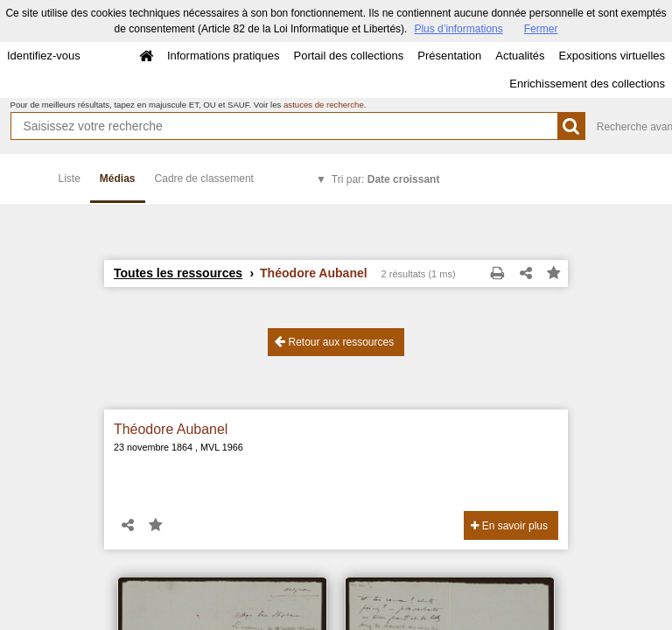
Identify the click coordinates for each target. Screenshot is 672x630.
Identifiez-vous (44, 56)
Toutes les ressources (178, 273)
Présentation (449, 56)
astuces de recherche (324, 105)
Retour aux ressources (334, 342)
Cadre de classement (204, 178)
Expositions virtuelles (612, 56)
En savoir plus (509, 526)
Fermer (541, 29)
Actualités (520, 56)
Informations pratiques (224, 56)
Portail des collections (349, 56)
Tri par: (386, 179)
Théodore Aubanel (171, 429)
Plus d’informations (458, 29)
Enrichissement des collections (587, 84)
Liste (70, 178)
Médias (118, 178)
